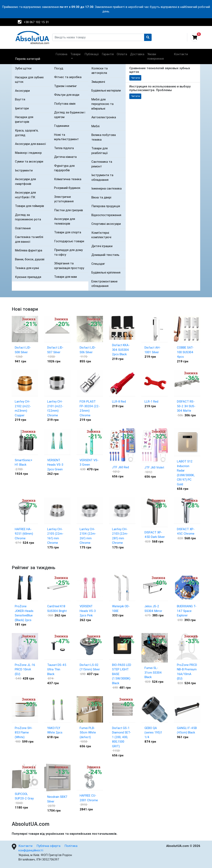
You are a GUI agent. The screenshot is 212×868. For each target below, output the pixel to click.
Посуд (59, 68)
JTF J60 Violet (154, 467)
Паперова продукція (106, 206)
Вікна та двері (101, 197)
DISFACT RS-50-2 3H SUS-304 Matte (186, 406)
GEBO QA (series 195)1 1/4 (153, 732)
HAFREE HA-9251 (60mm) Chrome (24, 534)
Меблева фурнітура (29, 250)
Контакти (181, 54)
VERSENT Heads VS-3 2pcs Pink (88, 611)
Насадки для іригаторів (24, 119)
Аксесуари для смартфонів (25, 181)
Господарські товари (69, 241)
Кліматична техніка (68, 179)
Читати (135, 78)
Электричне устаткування (64, 199)
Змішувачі (98, 82)
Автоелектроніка (104, 117)
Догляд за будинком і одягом (70, 115)
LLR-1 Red (151, 401)
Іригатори (22, 108)
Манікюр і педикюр (28, 153)
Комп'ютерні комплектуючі (101, 235)
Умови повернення (156, 56)
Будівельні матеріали (106, 90)
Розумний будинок (67, 188)
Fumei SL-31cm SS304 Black (153, 672)
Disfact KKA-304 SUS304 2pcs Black (121, 350)
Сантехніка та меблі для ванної (29, 239)
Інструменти (24, 170)
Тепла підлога (64, 148)
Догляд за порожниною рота (28, 217)
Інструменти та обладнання (102, 177)
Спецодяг (98, 264)
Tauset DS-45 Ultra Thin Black (57, 669)
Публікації (92, 54)
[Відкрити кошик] (193, 37)
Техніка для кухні (27, 268)
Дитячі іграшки (102, 246)
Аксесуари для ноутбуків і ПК (25, 195)
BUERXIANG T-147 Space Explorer (187, 611)
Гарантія (108, 54)
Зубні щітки (23, 68)
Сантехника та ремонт (102, 164)
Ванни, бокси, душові (30, 259)
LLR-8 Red (119, 401)
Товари (75, 54)
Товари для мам (65, 277)
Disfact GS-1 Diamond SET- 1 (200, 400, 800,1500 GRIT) (122, 737)
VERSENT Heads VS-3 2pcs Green (55, 465)
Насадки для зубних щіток (29, 80)
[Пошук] (148, 37)
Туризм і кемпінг (65, 86)
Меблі (95, 126)
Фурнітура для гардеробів (64, 168)
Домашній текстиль (105, 255)
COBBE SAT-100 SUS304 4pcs (185, 352)
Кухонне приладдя (28, 277)
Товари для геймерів (29, 206)
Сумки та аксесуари (29, 161)
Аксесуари (22, 91)
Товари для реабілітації (100, 151)
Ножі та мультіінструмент (66, 137)
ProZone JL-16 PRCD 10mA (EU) (25, 669)
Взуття (20, 99)
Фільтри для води (67, 95)
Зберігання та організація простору (69, 266)
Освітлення (23, 228)
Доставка (137, 54)
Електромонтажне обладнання (104, 284)
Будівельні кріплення (106, 272)
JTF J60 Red (120, 467)
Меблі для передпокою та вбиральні (102, 104)
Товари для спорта (68, 232)
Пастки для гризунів (69, 210)
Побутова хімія (65, 104)
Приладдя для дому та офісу (68, 252)
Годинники (62, 126)
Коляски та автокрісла (100, 71)
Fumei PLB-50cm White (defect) (88, 732)
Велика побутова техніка (104, 137)
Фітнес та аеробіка (68, 77)
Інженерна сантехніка (107, 188)
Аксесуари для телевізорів (65, 221)
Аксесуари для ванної (30, 144)
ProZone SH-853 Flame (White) (24, 732)
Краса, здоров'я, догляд (27, 133)
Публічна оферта (48, 846)
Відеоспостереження (106, 215)
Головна (61, 54)
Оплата (122, 54)
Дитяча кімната (65, 157)
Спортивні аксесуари (106, 224)
